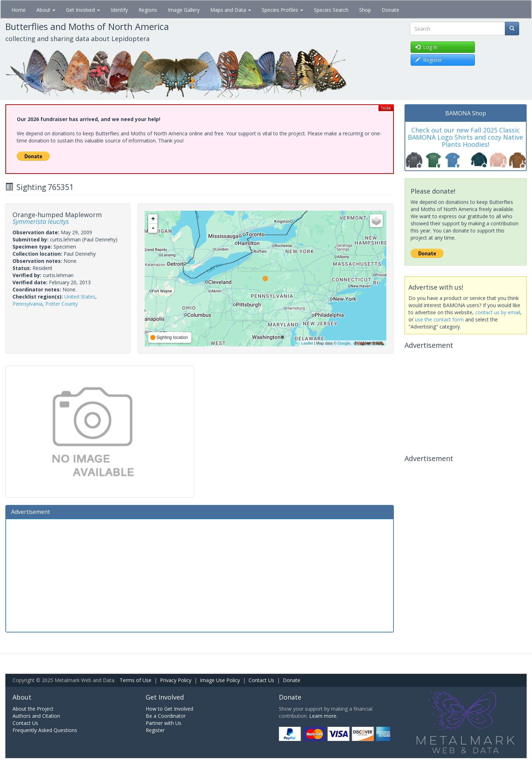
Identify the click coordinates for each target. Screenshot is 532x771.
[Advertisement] (200, 575)
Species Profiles (282, 10)
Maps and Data (231, 10)
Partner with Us (164, 723)
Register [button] (429, 60)
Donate (390, 10)
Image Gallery (184, 10)
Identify (119, 10)
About (46, 10)
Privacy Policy (176, 680)
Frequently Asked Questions (45, 730)
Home (19, 10)
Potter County (62, 304)
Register (155, 730)
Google (344, 343)
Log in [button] (426, 47)
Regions (148, 10)
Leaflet (307, 343)
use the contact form (439, 319)
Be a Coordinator (166, 716)
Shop (365, 10)
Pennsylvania (27, 304)
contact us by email (498, 312)
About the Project (33, 709)
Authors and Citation (36, 716)
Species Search (331, 10)
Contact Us (261, 680)
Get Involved (83, 10)
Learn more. (323, 716)
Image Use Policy (220, 680)
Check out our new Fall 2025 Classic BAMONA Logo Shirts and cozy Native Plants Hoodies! (465, 137)
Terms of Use (135, 680)
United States (80, 297)
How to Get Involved (169, 709)
